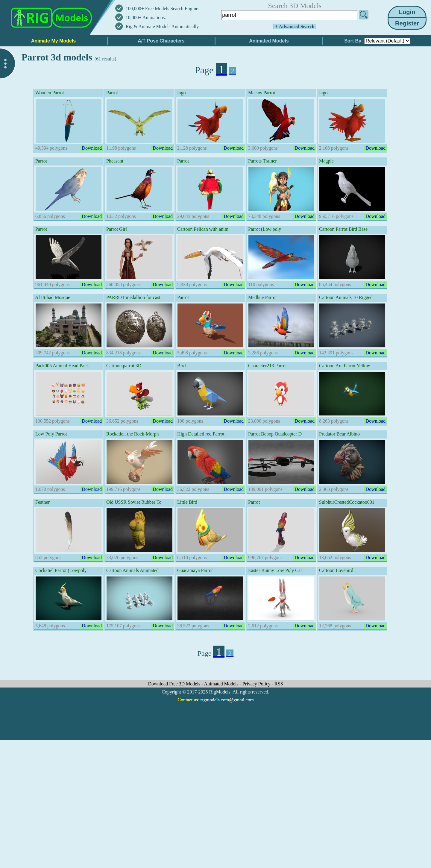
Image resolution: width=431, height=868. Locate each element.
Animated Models (222, 684)
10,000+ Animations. (146, 18)
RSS (279, 684)
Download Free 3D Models (175, 684)
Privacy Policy (257, 684)
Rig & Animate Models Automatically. (163, 26)
